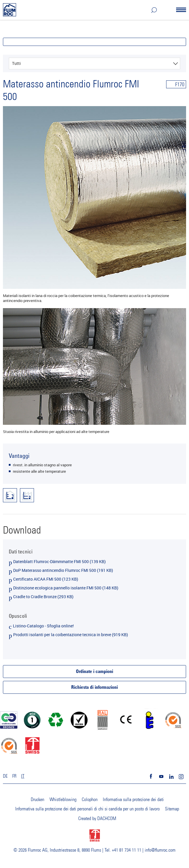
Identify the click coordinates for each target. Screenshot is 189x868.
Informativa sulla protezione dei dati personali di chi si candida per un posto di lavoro (87, 809)
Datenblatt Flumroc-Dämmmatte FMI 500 (59, 561)
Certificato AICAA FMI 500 (46, 579)
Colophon (90, 800)
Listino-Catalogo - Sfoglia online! (43, 626)
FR (14, 776)
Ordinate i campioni (94, 672)
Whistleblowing (63, 800)
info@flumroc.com (160, 850)
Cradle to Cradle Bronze (43, 597)
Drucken (38, 800)
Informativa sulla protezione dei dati (133, 800)
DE (5, 776)
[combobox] (94, 63)
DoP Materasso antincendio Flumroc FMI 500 (63, 570)
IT (23, 776)
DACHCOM (107, 819)
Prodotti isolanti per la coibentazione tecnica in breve (71, 635)
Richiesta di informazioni (94, 688)
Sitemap (172, 809)
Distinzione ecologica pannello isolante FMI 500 (66, 588)
